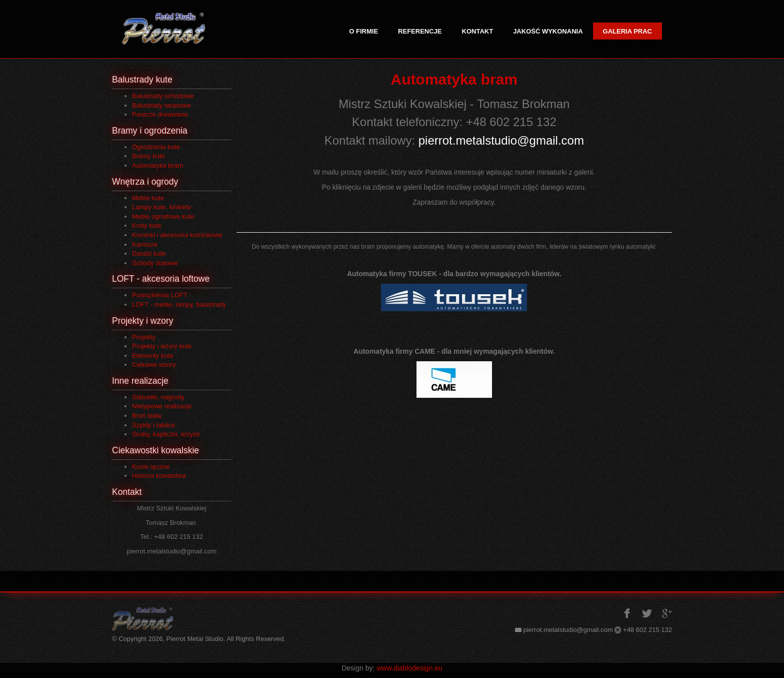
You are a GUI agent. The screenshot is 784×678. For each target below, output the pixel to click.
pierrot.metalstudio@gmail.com (501, 140)
